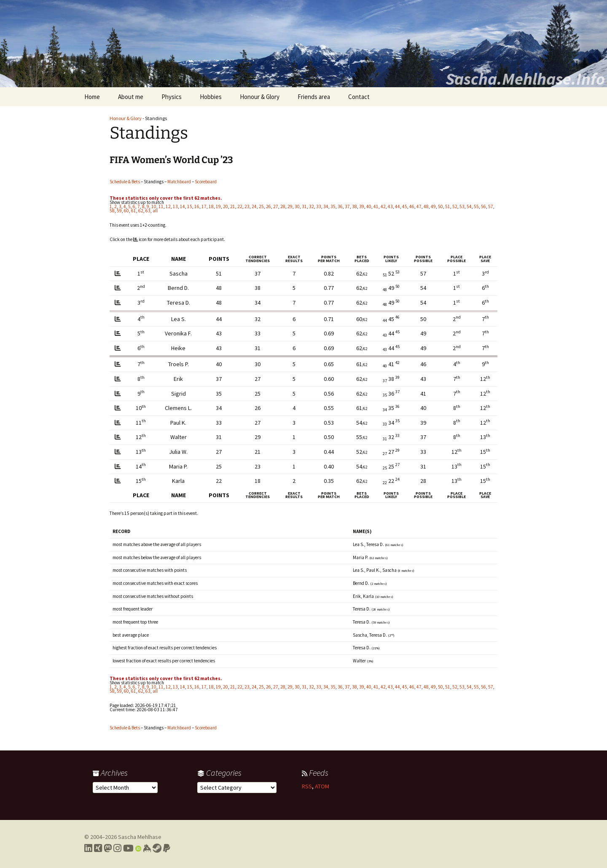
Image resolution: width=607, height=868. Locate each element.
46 (412, 206)
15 (190, 206)
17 (204, 206)
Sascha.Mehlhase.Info (525, 79)
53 (462, 206)
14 (183, 206)
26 (269, 206)
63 (148, 211)
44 (398, 206)
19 (218, 206)
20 (226, 206)
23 (247, 206)
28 (283, 206)
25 (261, 206)
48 (426, 206)
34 (326, 206)
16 (197, 206)
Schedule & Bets (125, 182)
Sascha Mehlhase (140, 837)
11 (161, 206)
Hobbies (211, 97)
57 (491, 206)
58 (112, 211)
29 (290, 206)
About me (131, 97)
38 (355, 206)
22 (240, 206)
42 (383, 206)
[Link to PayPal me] (167, 848)
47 (419, 206)
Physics (172, 97)
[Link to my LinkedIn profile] (88, 848)
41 (376, 206)
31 (304, 206)
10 (154, 206)
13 (175, 206)
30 (297, 206)
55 (476, 206)
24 (254, 206)
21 (233, 206)
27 (276, 206)
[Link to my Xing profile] (98, 848)
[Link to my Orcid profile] (138, 848)
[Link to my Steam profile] (157, 848)
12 (168, 206)
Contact (359, 97)
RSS (307, 786)
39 (362, 206)
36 (340, 206)
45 (405, 206)
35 (333, 206)
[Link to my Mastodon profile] (108, 848)
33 (319, 206)
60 (126, 211)
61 (134, 211)
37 (347, 206)
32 (312, 206)
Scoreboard (206, 182)
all (155, 211)
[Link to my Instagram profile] (117, 848)
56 (483, 206)
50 (440, 206)
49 (433, 206)
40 (369, 206)
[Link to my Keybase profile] (147, 848)
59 (119, 211)
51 (448, 206)
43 (390, 206)
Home (92, 97)
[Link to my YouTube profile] (128, 848)
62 (141, 211)
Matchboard (179, 182)
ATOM (322, 786)
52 (455, 206)
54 (469, 206)
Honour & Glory (260, 97)
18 (211, 206)
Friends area (314, 97)
